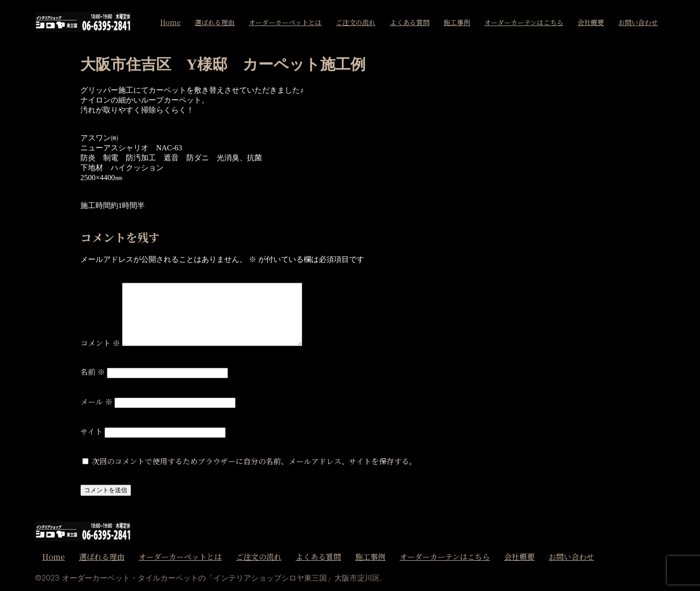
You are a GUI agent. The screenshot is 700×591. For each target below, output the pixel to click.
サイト (92, 431)
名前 (93, 372)
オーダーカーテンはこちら (524, 22)
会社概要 (591, 22)
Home (171, 22)
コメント (100, 343)
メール (96, 402)
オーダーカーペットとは (285, 22)
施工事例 (457, 22)
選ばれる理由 (215, 22)
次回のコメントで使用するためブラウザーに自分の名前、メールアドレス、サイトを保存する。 (254, 461)
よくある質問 (410, 22)
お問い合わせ (638, 22)
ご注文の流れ (356, 22)
